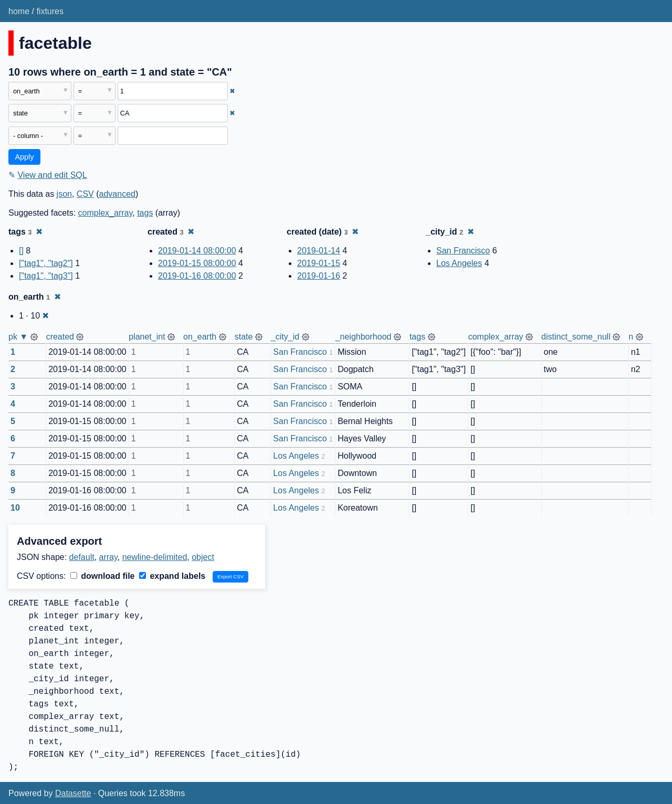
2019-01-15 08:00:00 (197, 263)
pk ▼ (18, 337)
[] (21, 251)
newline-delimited (155, 557)
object (203, 557)
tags (145, 213)
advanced (117, 194)
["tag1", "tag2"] (46, 263)
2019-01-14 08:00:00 (197, 251)
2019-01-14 (319, 251)
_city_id (285, 337)
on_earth (200, 337)
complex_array (106, 213)
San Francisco (463, 251)
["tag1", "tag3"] (46, 276)
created (60, 337)
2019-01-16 (319, 276)
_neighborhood (364, 337)
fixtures (50, 11)
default (82, 557)
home (19, 11)
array (108, 557)
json (64, 194)
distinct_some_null (576, 337)
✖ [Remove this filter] (232, 91)
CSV (85, 194)
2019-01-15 (319, 263)
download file (103, 576)
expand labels (172, 576)
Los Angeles (459, 263)
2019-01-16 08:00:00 (197, 276)
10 (15, 508)
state (244, 337)
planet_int (147, 337)
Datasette (73, 793)
